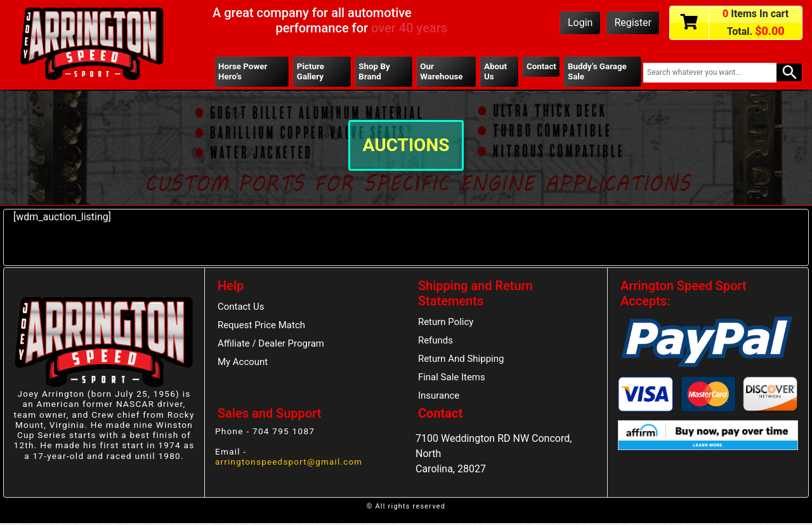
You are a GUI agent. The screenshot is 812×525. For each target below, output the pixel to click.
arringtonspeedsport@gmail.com (290, 463)
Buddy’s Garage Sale (598, 72)
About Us (495, 72)
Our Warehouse (442, 72)
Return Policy (446, 323)
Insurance (439, 398)
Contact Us (241, 308)
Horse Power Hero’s (243, 72)
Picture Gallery (311, 72)
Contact (541, 67)
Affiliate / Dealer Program (272, 345)
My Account (243, 364)
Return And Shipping (462, 361)
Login (580, 23)
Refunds (436, 342)
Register (633, 23)
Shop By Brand (374, 72)
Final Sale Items (452, 379)
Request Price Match (262, 327)
